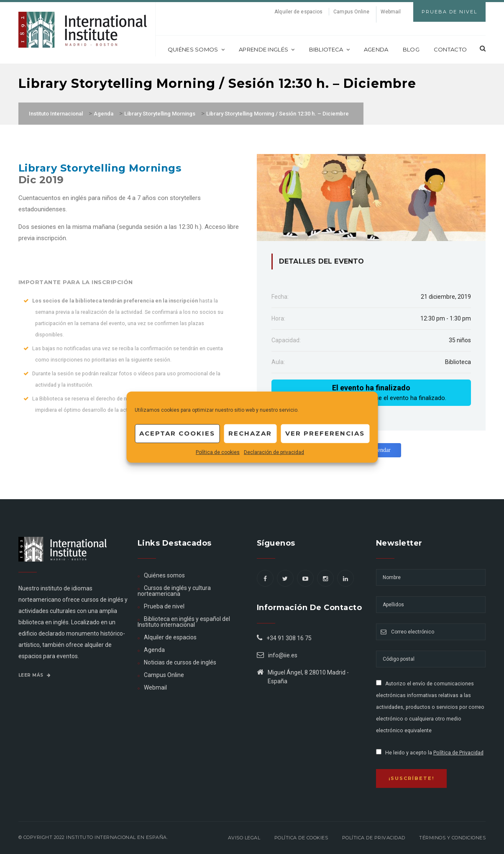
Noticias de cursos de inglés (180, 662)
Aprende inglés (267, 49)
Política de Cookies (301, 838)
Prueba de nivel (164, 606)
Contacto (450, 49)
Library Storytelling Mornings (100, 168)
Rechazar (250, 433)
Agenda (376, 49)
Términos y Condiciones (452, 838)
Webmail (391, 12)
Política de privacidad (374, 838)
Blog (411, 49)
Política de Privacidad (458, 753)
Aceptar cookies (177, 433)
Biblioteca (329, 49)
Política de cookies (218, 452)
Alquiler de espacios (298, 12)
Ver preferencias (325, 433)
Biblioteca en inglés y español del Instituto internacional (184, 622)
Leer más (35, 675)
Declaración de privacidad (274, 452)
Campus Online (351, 12)
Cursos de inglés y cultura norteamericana (174, 591)
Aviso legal (244, 838)
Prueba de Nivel (449, 12)
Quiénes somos (196, 49)
